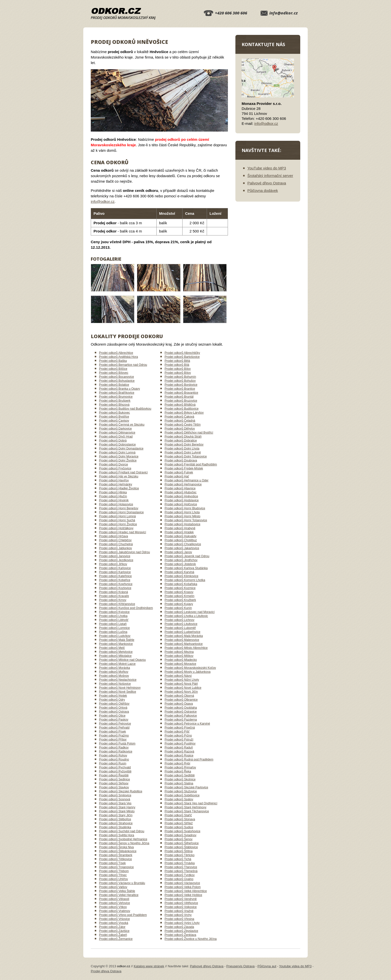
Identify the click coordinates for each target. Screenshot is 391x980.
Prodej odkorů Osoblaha (181, 708)
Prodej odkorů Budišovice (182, 409)
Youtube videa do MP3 (295, 966)
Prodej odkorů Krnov (113, 600)
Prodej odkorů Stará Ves (115, 803)
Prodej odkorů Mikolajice (115, 656)
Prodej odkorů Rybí (177, 763)
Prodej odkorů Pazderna (181, 720)
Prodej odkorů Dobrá (113, 441)
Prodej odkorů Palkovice (181, 716)
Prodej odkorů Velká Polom (183, 887)
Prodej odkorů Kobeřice (115, 580)
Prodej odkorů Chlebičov (115, 540)
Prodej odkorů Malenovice (182, 640)
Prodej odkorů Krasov (179, 592)
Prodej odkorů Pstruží (179, 740)
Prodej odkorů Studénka (115, 827)
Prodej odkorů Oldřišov (114, 704)
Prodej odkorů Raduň (179, 748)
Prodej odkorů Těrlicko (180, 855)
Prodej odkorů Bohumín (180, 377)
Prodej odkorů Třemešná (181, 871)
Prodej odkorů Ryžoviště (115, 771)
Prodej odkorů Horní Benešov (119, 508)
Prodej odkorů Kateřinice (115, 576)
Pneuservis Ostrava (241, 966)
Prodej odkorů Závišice (114, 931)
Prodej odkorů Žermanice (116, 939)
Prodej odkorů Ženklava (180, 935)
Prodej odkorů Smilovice (115, 795)
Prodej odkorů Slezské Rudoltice (121, 791)
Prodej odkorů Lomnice (114, 628)
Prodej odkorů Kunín (178, 608)
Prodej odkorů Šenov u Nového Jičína (124, 843)
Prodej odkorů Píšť (177, 732)
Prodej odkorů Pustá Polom (117, 744)
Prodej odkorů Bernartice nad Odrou (123, 365)
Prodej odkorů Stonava (180, 819)
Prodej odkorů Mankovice (116, 644)
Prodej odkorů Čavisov (114, 421)
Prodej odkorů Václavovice (182, 883)
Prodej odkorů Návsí (178, 676)
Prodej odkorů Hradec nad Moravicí (123, 532)
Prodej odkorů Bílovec (114, 373)
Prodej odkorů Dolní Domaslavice (121, 449)
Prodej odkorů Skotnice (180, 779)
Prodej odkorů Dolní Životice (118, 460)
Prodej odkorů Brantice (180, 389)
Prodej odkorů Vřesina (179, 919)
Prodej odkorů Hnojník (114, 500)
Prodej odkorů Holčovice (181, 504)
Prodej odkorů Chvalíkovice (183, 544)
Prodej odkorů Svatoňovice (182, 831)
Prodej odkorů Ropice (179, 755)
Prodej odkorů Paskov (114, 720)
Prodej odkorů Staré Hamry (117, 807)
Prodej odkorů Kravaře (114, 596)
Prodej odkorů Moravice (180, 664)
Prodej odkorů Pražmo (114, 736)
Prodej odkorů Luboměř (180, 628)
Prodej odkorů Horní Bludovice (185, 508)
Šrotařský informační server (270, 176)
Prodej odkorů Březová (114, 405)
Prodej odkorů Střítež (179, 823)
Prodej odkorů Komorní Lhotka (185, 580)
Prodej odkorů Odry (112, 700)
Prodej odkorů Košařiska (181, 584)
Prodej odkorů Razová (179, 752)
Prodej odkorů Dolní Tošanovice (186, 456)
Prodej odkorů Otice (112, 716)
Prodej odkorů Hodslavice (182, 500)
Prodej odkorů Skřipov (114, 783)
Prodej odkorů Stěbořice (115, 819)
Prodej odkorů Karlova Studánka (186, 568)
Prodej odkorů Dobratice (181, 441)
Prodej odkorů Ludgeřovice (182, 632)
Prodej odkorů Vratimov (115, 911)
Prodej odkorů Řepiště (114, 775)
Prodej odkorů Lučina (113, 632)
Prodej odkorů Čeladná (180, 421)
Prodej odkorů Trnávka (180, 863)
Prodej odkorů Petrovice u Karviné (187, 724)
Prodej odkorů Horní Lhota (182, 512)
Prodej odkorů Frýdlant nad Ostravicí (123, 472)
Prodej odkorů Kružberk (180, 600)
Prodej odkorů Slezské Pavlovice (186, 787)
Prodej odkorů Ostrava (114, 712)
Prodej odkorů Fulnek (179, 472)
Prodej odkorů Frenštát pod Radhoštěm (191, 464)
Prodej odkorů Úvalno (179, 879)
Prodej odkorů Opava (179, 704)
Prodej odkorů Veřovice (114, 903)
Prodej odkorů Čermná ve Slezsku (122, 425)
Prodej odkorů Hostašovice (182, 524)
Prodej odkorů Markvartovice (184, 644)
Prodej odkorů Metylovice (116, 652)
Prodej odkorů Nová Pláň (181, 684)
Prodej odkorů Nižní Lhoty (182, 680)
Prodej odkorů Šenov (179, 839)
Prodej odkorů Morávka (114, 668)
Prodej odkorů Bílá (177, 365)
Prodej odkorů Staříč (178, 815)
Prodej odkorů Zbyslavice (181, 931)
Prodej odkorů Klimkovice (181, 576)
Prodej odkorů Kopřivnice (116, 584)
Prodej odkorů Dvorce (113, 464)
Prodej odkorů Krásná (113, 592)
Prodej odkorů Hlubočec (181, 492)
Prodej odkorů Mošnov (114, 676)
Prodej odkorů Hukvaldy (180, 536)
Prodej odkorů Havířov (114, 480)
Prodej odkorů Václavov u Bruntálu (122, 883)
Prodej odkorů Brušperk (115, 401)
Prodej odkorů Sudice (179, 827)
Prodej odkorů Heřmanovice (183, 484)
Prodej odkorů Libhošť (114, 620)
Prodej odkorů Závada (179, 927)
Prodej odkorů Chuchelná (116, 544)
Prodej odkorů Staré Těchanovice (187, 811)
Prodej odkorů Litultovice (181, 624)
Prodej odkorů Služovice (181, 791)
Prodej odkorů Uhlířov (113, 879)
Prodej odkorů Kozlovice (115, 588)
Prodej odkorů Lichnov (179, 620)
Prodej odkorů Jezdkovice (116, 560)
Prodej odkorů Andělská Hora (118, 357)
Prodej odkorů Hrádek (179, 532)
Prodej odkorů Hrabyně (180, 528)
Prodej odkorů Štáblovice (181, 847)
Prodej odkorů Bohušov (180, 381)
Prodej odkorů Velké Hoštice (183, 895)
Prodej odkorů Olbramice (181, 700)
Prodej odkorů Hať (177, 476)
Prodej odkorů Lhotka (113, 616)
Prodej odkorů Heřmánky (116, 484)
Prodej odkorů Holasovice (116, 504)
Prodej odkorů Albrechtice (116, 353)
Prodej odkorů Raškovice (116, 752)
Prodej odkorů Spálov (179, 799)
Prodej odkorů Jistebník (180, 564)
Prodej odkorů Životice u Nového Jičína (191, 939)
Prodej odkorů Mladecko (181, 660)
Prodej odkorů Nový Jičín (181, 692)
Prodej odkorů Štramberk (116, 855)
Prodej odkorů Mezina (179, 652)
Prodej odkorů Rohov (113, 755)
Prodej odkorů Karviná (179, 572)
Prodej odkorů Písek (112, 732)
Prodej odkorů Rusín (113, 763)
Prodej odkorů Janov (178, 552)
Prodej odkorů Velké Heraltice (119, 895)
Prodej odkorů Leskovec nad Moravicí (190, 612)
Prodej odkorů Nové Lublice (183, 688)
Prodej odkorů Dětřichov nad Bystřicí (189, 433)
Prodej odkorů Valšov (113, 887)
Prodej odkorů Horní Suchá (117, 520)
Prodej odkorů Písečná (180, 728)
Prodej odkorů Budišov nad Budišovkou (125, 409)
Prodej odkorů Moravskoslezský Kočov (190, 668)
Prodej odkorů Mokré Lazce (117, 664)
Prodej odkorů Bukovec (114, 413)
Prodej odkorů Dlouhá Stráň (183, 437)
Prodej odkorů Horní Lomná (117, 516)
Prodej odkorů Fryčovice (115, 468)
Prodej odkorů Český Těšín (183, 425)
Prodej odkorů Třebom (114, 871)
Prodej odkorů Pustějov (180, 744)
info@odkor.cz (284, 13)
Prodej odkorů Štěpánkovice (118, 851)
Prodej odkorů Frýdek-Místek (184, 468)
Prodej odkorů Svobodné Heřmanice (123, 839)
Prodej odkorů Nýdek (113, 696)
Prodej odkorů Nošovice (115, 684)
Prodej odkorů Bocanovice (116, 377)
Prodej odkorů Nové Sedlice (118, 692)
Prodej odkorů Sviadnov (180, 835)
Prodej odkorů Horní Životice (118, 524)
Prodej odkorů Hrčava (113, 536)
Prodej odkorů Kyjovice (114, 612)
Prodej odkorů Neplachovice (118, 680)
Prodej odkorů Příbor (113, 740)
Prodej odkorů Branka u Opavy (119, 389)
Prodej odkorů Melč (112, 648)
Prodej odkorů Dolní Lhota (182, 449)
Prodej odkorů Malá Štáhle (117, 640)
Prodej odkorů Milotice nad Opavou (122, 660)
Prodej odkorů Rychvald (115, 767)
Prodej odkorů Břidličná (180, 405)
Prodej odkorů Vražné (179, 911)
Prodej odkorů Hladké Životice (119, 488)
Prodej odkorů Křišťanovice (117, 604)
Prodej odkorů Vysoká (114, 923)
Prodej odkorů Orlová (113, 708)
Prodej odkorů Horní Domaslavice (121, 512)
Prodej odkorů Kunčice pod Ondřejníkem (126, 608)
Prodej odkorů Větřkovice (181, 903)
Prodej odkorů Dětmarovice (117, 433)
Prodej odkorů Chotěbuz (181, 540)
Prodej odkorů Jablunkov (115, 548)
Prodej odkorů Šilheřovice (182, 843)
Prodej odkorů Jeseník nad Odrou (187, 556)
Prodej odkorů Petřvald (114, 728)
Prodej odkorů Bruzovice (181, 401)
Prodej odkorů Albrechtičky (182, 353)
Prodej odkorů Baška (113, 361)
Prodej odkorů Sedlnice (114, 779)
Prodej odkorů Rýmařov (180, 767)
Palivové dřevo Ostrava (267, 183)
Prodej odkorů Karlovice (115, 572)
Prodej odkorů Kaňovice (115, 568)
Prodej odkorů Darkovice (115, 429)
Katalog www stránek (149, 966)
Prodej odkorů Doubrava (181, 460)
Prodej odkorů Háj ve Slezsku (119, 476)
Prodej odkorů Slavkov (114, 787)
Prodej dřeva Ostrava (106, 971)
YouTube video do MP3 (267, 168)
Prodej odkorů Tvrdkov (180, 875)
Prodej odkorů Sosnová (115, 799)
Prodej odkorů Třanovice (181, 867)
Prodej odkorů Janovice (115, 556)
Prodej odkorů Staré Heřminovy (185, 807)
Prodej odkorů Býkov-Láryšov (184, 413)
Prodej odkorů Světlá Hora (117, 835)
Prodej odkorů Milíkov (179, 656)
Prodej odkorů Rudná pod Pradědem (189, 759)
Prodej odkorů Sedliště (180, 775)
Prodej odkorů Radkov (114, 748)
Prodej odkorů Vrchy (178, 915)
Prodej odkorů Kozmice (180, 588)
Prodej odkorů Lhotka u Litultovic (186, 616)
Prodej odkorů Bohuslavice (117, 381)
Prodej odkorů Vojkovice (181, 907)
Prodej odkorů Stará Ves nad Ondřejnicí (191, 803)
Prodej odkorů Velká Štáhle (117, 891)
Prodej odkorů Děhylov (180, 429)
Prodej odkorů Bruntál (179, 397)
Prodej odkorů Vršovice (114, 919)
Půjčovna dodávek (263, 190)
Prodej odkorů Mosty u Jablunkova (188, 672)
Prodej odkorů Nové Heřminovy (120, 688)
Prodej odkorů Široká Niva (116, 847)
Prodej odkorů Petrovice (115, 724)
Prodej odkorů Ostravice (181, 712)
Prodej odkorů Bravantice (181, 393)
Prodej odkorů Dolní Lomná (117, 452)
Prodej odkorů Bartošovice (182, 357)
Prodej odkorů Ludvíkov (115, 636)
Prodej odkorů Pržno (178, 736)
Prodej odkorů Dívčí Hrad (116, 437)
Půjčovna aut (267, 966)
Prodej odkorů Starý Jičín (116, 815)
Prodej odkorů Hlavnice (180, 488)
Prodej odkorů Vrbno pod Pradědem (123, 915)
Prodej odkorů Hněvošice (181, 496)
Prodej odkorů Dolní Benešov (184, 445)
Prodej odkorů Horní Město (182, 516)
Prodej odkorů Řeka (178, 771)
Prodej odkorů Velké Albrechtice (186, 891)
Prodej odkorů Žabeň (113, 935)
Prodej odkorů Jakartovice (182, 548)
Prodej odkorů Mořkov (114, 672)
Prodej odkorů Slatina (179, 783)
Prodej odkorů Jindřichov (181, 560)
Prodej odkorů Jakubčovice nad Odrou (124, 552)
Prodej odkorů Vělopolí (114, 899)
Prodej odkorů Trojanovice (116, 867)
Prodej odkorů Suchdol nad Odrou (122, 831)
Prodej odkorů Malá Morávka (184, 636)
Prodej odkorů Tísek (112, 863)
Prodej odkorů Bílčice (113, 369)
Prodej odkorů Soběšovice (182, 795)
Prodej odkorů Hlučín (113, 496)
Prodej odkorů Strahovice (116, 823)
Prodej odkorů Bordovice (181, 385)
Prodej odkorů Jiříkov (113, 564)
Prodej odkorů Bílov (178, 369)
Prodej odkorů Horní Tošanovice (186, 520)
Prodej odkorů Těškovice (115, 859)
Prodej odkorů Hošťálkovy (116, 528)
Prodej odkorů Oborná (179, 696)
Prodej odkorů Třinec (113, 875)
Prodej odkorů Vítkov (113, 907)
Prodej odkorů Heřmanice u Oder (187, 480)
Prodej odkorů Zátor (112, 927)
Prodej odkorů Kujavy (179, 604)
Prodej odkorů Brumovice (116, 397)
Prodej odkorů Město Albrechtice (186, 648)
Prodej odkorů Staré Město (117, 811)
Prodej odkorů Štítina (179, 851)
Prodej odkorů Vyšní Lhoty (182, 923)
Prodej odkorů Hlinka (113, 492)
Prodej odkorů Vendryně (181, 899)
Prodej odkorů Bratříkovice (117, 393)
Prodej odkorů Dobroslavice (117, 445)
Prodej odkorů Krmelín (179, 596)
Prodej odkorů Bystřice (114, 417)
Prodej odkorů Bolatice (114, 385)
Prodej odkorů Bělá (177, 361)
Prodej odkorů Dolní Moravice (119, 456)
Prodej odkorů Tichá (178, 859)
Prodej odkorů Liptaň (113, 624)
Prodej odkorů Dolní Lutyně (183, 452)
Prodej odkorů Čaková (179, 417)
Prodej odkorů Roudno (114, 759)
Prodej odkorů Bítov (178, 373)
